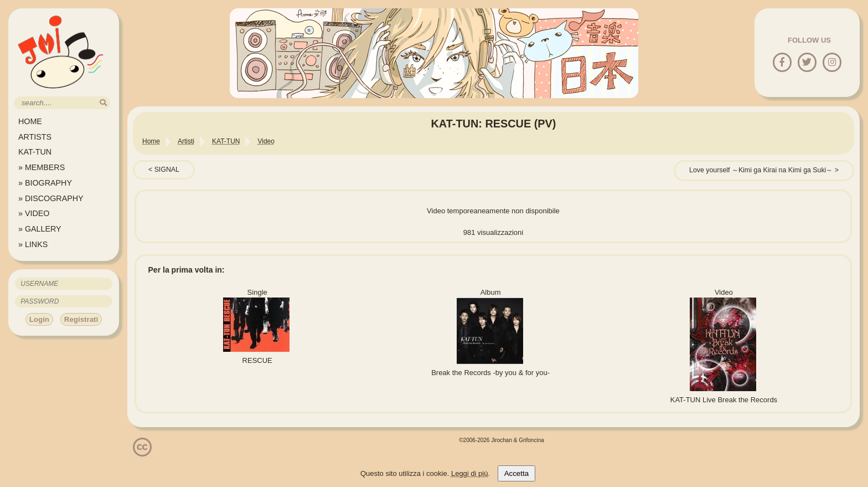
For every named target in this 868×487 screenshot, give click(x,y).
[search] (103, 103)
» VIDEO (34, 213)
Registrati (81, 319)
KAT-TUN (35, 152)
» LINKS (33, 244)
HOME (30, 121)
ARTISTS (35, 137)
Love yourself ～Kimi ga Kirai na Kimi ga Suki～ (761, 170)
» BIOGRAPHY (45, 183)
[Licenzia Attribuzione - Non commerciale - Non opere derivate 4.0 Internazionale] (142, 452)
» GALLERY (40, 229)
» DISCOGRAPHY (51, 198)
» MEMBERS (42, 167)
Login (39, 319)
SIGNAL (167, 170)
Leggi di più (470, 473)
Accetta (516, 473)
